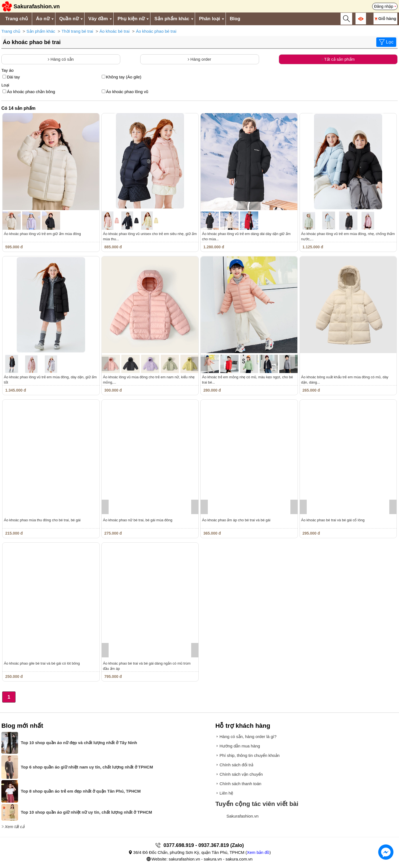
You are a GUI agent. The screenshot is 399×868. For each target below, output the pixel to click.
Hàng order (199, 59)
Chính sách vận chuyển (241, 774)
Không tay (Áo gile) (122, 77)
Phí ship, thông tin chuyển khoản (250, 755)
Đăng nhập (384, 6)
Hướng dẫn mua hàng (240, 746)
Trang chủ (17, 19)
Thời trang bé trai (77, 31)
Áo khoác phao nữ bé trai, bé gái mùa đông (138, 520)
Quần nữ (69, 19)
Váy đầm (98, 19)
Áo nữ (43, 19)
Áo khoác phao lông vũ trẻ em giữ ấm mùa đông (42, 234)
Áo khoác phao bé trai (156, 31)
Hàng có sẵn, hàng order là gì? (248, 736)
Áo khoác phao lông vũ (125, 92)
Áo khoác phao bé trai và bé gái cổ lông (333, 520)
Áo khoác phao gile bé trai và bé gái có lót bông (42, 663)
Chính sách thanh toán (240, 784)
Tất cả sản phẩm (338, 59)
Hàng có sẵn (61, 59)
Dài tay (11, 77)
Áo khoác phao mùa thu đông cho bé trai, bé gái (42, 520)
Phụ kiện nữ (131, 19)
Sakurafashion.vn (242, 816)
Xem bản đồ (258, 852)
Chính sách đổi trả (236, 765)
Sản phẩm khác (172, 19)
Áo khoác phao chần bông (29, 92)
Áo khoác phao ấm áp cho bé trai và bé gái (236, 520)
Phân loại (209, 19)
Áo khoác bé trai (114, 31)
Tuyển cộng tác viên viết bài (257, 804)
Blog (235, 19)
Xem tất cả (15, 827)
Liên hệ (226, 793)
